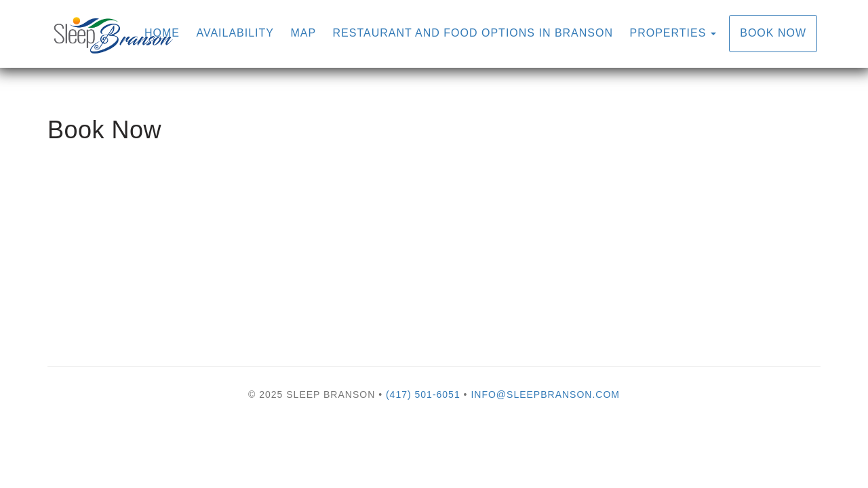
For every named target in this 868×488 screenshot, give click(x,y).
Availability (235, 33)
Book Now (773, 33)
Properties (668, 33)
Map (303, 33)
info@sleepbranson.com (545, 394)
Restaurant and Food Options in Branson (473, 33)
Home (162, 33)
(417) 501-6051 (423, 394)
